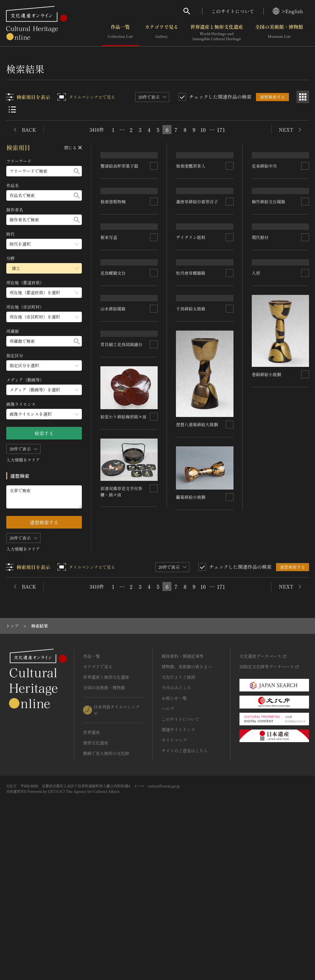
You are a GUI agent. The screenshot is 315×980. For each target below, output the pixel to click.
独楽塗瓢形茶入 (193, 202)
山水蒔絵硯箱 (189, 411)
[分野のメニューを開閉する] (44, 268)
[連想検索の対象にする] (154, 202)
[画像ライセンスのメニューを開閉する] (44, 414)
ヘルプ (168, 859)
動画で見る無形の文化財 (106, 904)
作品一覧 (120, 33)
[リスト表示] (12, 109)
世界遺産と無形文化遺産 (217, 33)
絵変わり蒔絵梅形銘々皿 (275, 639)
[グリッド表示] (303, 97)
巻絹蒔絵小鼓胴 (266, 567)
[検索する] (77, 171)
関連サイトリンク (178, 880)
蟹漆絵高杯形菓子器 (119, 202)
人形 (105, 613)
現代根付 (260, 465)
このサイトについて (233, 11)
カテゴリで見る (162, 33)
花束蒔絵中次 (266, 246)
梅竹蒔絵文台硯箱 (117, 347)
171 (221, 130)
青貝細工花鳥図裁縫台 (121, 514)
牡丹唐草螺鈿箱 (266, 381)
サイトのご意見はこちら (185, 901)
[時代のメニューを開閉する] (44, 244)
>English (288, 11)
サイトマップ (174, 890)
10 (203, 130)
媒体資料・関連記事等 (183, 806)
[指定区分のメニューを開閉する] (44, 366)
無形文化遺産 (96, 893)
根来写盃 (186, 343)
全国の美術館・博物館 (279, 33)
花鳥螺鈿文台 (113, 412)
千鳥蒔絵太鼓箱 (191, 487)
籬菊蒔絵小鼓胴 (191, 676)
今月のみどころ (176, 838)
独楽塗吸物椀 (113, 275)
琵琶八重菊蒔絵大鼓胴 (197, 604)
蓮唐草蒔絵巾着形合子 (197, 275)
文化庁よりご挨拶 (178, 827)
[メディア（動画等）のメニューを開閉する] (44, 390)
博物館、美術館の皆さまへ (187, 817)
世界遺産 (91, 883)
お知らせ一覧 (174, 848)
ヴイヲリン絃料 (266, 317)
